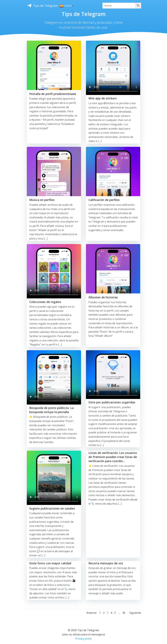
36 (124, 611)
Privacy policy (83, 637)
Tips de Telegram (41, 5)
